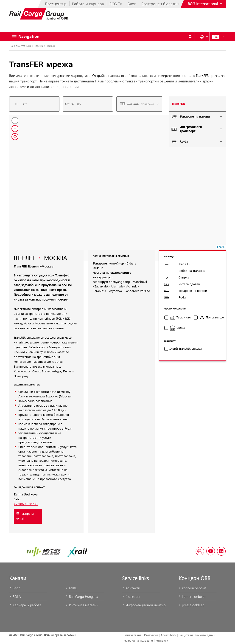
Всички (51, 46)
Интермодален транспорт (197, 129)
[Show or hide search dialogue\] (190, 37)
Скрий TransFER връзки (185, 349)
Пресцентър (56, 4)
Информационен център (141, 605)
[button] (83, 173)
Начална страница (20, 46)
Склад (178, 328)
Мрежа (39, 46)
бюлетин (131, 597)
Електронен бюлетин (160, 4)
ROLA (15, 597)
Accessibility (168, 635)
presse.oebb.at (191, 605)
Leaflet (221, 247)
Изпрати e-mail (25, 516)
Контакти (131, 588)
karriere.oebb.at (192, 597)
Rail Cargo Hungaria (82, 597)
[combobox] (34, 104)
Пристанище (211, 318)
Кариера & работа (25, 605)
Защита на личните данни (197, 635)
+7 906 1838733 (26, 504)
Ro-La (197, 142)
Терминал (180, 318)
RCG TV (116, 4)
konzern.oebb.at (192, 588)
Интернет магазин (82, 605)
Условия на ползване (138, 641)
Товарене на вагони (197, 117)
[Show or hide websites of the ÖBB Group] (205, 4)
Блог (132, 4)
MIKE (71, 588)
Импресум (151, 635)
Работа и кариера (88, 4)
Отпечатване (132, 635)
